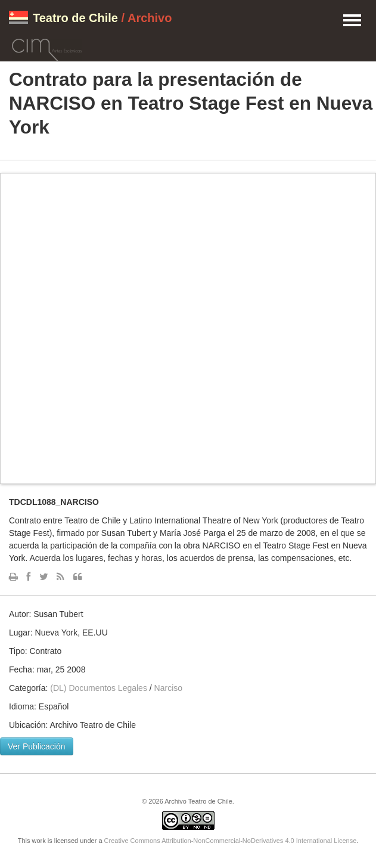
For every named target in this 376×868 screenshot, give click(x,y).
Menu (352, 21)
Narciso (168, 688)
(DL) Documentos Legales (99, 688)
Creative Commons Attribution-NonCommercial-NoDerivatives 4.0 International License (231, 841)
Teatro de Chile (75, 18)
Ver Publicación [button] (37, 746)
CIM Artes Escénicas (47, 48)
